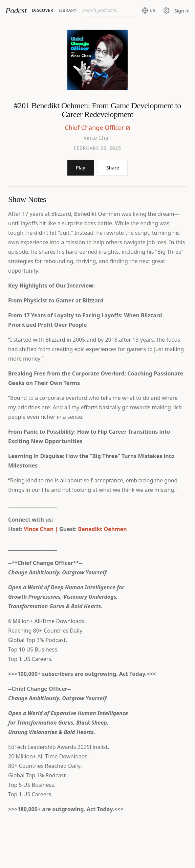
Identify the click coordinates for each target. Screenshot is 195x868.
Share (113, 168)
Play (81, 168)
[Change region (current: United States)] (148, 10)
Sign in (182, 11)
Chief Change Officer (94, 128)
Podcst (16, 10)
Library (68, 10)
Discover (42, 10)
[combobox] (109, 10)
